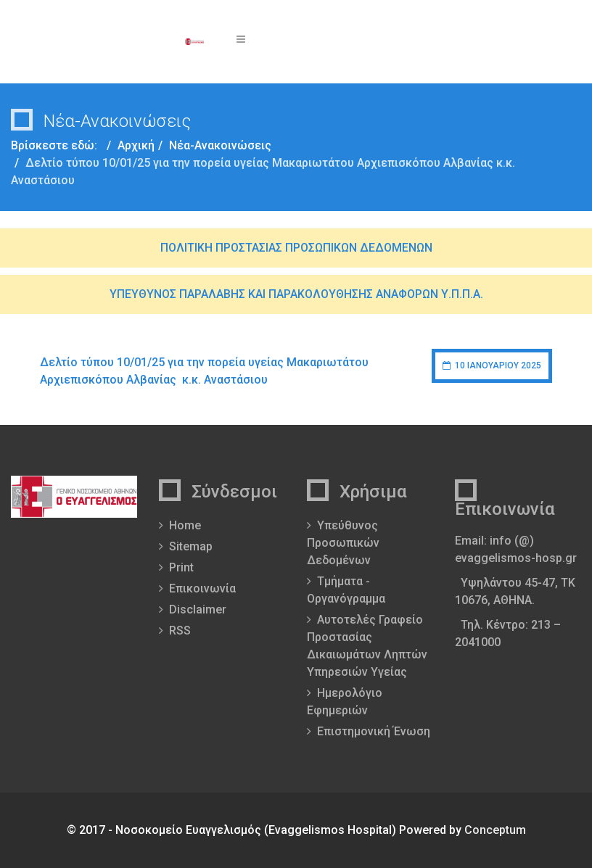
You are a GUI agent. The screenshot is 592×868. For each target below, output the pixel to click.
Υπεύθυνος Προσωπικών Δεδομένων (343, 543)
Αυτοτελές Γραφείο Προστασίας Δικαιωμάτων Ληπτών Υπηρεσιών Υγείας (367, 646)
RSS (180, 631)
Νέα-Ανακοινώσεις (220, 145)
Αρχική (136, 145)
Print (181, 567)
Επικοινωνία (202, 588)
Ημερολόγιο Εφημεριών (345, 702)
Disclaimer (198, 609)
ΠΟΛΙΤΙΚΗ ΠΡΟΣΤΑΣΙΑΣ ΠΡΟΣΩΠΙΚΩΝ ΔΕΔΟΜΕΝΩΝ (296, 248)
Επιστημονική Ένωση (374, 731)
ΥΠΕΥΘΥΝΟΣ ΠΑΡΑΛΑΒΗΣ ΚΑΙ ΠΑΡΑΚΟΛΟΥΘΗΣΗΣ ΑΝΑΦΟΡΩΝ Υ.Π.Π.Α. (296, 294)
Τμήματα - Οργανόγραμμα (346, 590)
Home (185, 525)
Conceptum (495, 830)
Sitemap (191, 546)
